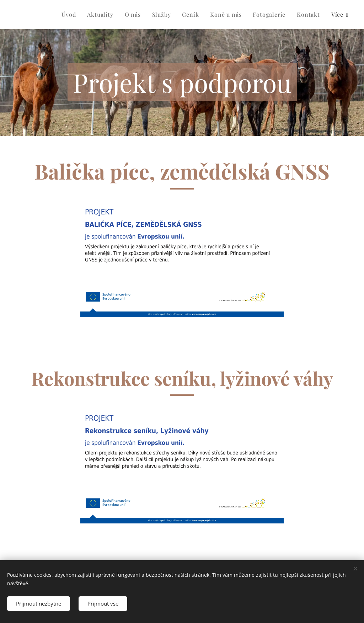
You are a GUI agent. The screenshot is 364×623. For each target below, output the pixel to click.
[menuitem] (71, 15)
